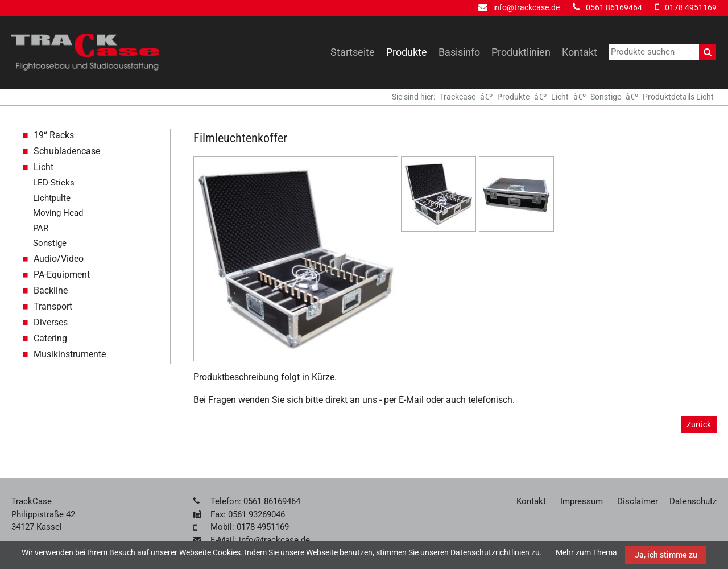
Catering (50, 338)
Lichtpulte (52, 198)
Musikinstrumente (70, 354)
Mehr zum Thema (586, 552)
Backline (51, 290)
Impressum (582, 501)
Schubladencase (67, 151)
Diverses (51, 322)
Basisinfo (459, 52)
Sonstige (606, 97)
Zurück (699, 424)
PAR (41, 228)
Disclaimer (638, 501)
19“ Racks (54, 135)
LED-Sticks (54, 183)
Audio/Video (59, 259)
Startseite (353, 52)
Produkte (407, 52)
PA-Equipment (62, 275)
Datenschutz (693, 501)
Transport (53, 306)
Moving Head (58, 213)
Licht (560, 97)
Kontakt (580, 52)
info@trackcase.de (526, 7)
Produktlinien (521, 52)
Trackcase (458, 97)
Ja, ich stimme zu (666, 555)
